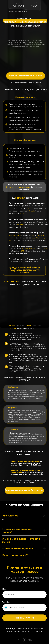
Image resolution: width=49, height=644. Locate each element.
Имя (4, 589)
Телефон (6, 602)
